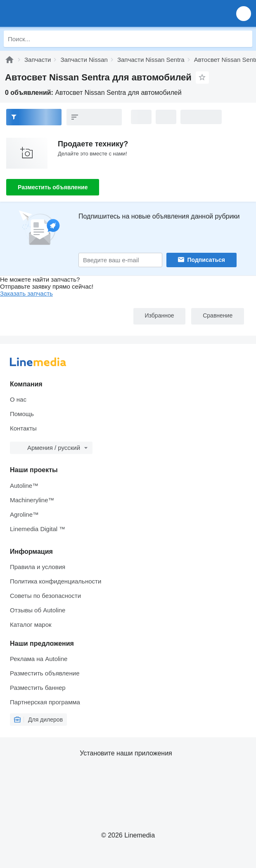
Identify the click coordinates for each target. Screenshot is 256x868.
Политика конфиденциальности (56, 581)
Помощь (22, 414)
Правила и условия (38, 567)
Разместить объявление (53, 187)
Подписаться (206, 260)
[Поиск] (244, 39)
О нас (18, 399)
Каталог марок (31, 625)
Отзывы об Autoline (38, 610)
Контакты (23, 428)
